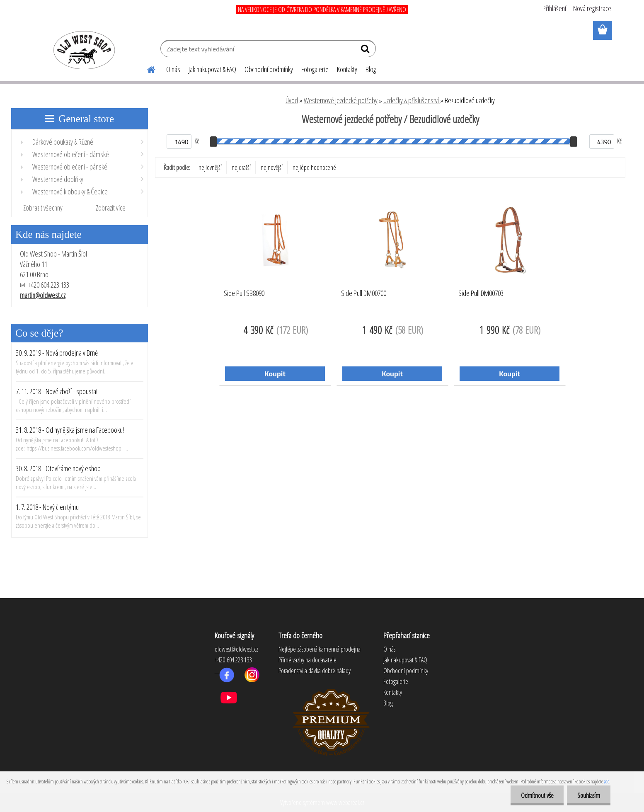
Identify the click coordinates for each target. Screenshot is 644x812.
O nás (173, 69)
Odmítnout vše (537, 795)
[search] (366, 51)
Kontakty (347, 69)
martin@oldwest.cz (43, 295)
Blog (371, 69)
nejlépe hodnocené (314, 167)
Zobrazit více (111, 208)
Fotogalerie (315, 69)
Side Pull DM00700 (364, 293)
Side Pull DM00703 (481, 293)
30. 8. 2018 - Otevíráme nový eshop (58, 468)
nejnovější (272, 167)
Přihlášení (554, 8)
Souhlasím (589, 795)
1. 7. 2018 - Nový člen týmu (47, 507)
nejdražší (241, 167)
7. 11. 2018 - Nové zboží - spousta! (57, 391)
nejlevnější (210, 167)
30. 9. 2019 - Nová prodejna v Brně (57, 353)
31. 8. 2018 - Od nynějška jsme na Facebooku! (70, 430)
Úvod (292, 100)
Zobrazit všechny (43, 208)
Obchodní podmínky (269, 69)
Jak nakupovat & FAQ (212, 69)
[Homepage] (146, 68)
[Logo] (83, 50)
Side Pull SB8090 (244, 293)
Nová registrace (592, 8)
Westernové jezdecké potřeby (341, 100)
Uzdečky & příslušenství (412, 100)
